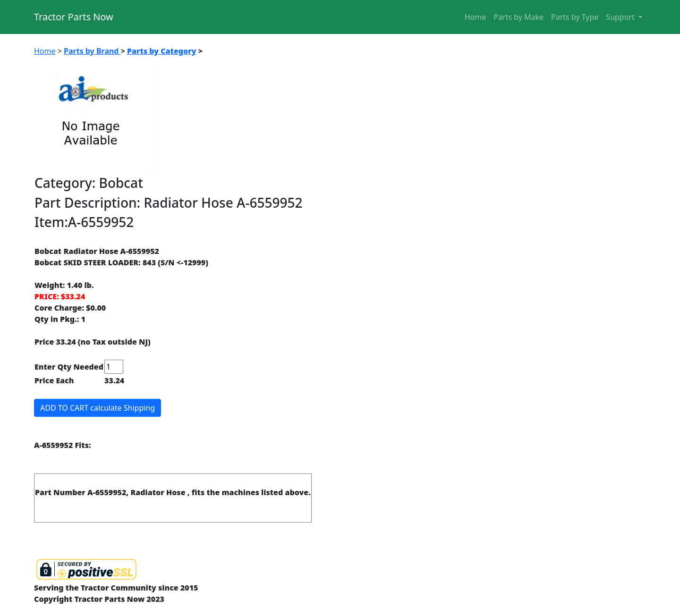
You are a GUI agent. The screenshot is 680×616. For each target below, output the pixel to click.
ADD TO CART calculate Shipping (98, 408)
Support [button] (621, 17)
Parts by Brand (92, 51)
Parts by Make (518, 17)
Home (476, 17)
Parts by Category (162, 51)
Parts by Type (575, 17)
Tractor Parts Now (74, 17)
